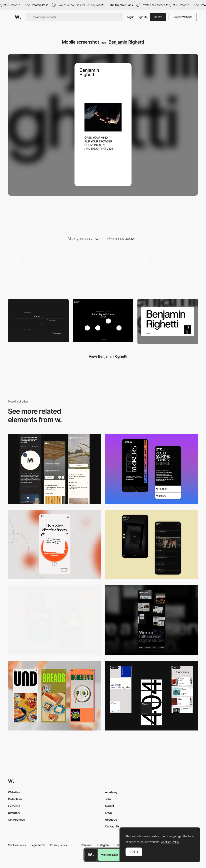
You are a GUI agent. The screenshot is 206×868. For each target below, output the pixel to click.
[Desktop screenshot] (168, 322)
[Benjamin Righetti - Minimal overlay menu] (38, 320)
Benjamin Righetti (126, 42)
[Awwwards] (18, 17)
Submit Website (183, 17)
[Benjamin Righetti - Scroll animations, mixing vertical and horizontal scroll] (103, 273)
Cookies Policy (17, 845)
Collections (15, 799)
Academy (111, 792)
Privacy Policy (59, 845)
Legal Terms (38, 845)
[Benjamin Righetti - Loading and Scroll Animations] (38, 273)
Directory (14, 813)
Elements (14, 806)
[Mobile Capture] (151, 469)
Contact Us (112, 826)
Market (110, 806)
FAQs (108, 813)
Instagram (104, 845)
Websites (14, 792)
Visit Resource (110, 855)
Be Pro (158, 17)
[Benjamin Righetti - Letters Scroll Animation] (168, 273)
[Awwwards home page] (91, 855)
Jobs (108, 799)
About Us (111, 820)
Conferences (16, 820)
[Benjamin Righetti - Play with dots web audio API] (103, 320)
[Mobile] (55, 469)
